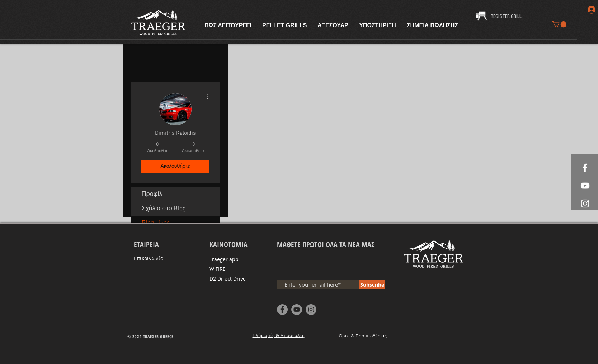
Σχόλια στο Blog (164, 209)
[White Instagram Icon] (585, 203)
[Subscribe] (372, 285)
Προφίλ (152, 194)
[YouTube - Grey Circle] (297, 310)
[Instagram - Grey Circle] (311, 310)
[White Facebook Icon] (585, 168)
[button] (559, 24)
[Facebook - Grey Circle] (282, 310)
